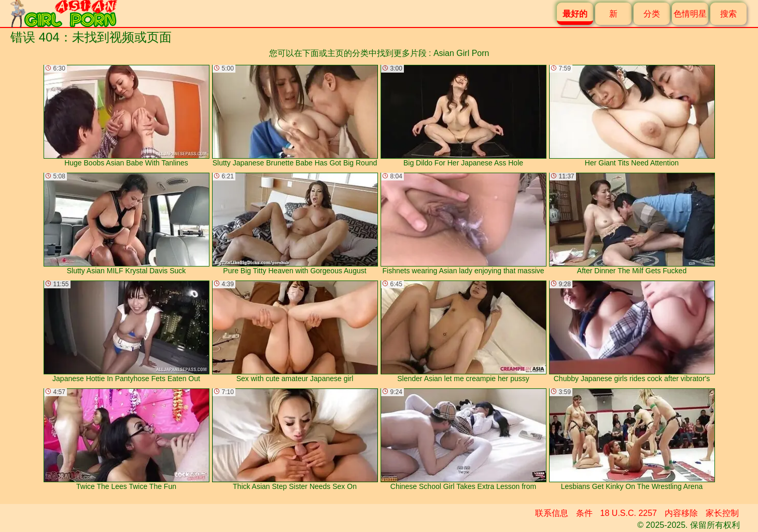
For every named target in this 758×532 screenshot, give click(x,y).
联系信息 (552, 513)
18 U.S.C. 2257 (629, 513)
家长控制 (722, 513)
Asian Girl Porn (461, 53)
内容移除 (681, 513)
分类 (652, 14)
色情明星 (690, 14)
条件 (584, 513)
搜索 (728, 14)
